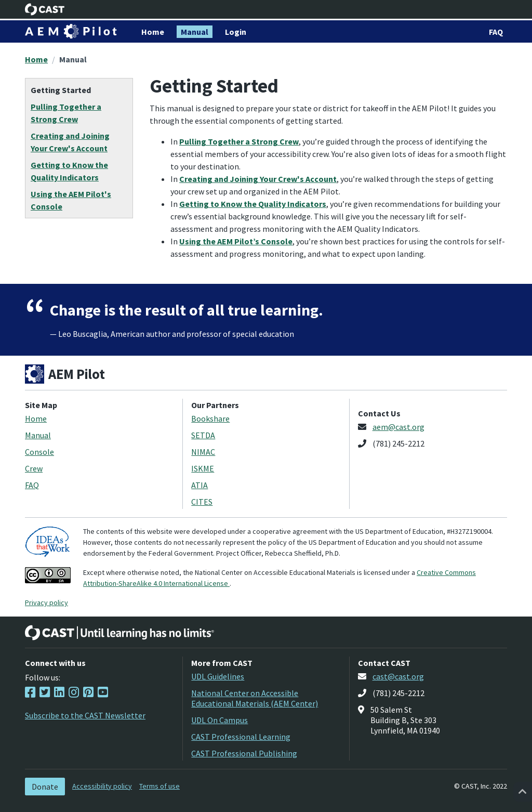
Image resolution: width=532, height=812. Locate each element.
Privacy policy (46, 603)
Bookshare (210, 418)
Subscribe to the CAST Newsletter (85, 715)
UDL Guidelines (218, 676)
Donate (45, 787)
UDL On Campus (220, 720)
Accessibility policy (102, 786)
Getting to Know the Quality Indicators (253, 204)
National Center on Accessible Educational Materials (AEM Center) (255, 698)
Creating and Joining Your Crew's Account (258, 179)
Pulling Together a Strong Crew (239, 141)
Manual (73, 59)
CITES (202, 502)
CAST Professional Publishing (244, 753)
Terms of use (159, 786)
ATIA (199, 485)
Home (36, 59)
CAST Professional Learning (241, 737)
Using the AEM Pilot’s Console (236, 241)
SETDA (203, 435)
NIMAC (203, 452)
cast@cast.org (398, 676)
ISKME (203, 468)
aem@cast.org (398, 427)
